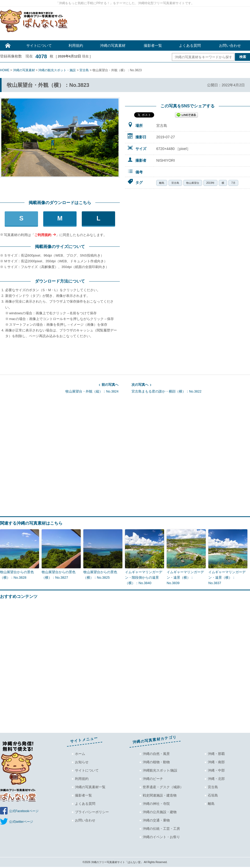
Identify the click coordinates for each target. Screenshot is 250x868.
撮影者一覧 (153, 45)
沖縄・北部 (216, 779)
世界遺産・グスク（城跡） (163, 787)
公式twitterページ (21, 822)
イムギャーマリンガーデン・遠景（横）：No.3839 (185, 577)
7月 (233, 183)
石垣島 (213, 795)
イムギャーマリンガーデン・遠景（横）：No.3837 (227, 577)
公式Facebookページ (24, 811)
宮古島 (175, 183)
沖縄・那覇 (216, 754)
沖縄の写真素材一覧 (90, 787)
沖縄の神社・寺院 (156, 804)
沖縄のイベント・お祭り (161, 837)
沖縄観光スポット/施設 (160, 770)
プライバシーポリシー (92, 812)
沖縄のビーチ (153, 779)
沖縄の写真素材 (113, 45)
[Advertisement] (161, 25)
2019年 (210, 183)
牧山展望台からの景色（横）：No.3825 (100, 575)
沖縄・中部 (216, 770)
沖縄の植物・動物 (156, 762)
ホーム (80, 754)
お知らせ (82, 762)
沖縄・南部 (216, 762)
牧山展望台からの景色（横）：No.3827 (59, 575)
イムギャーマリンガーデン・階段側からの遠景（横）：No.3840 (144, 577)
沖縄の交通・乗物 (156, 820)
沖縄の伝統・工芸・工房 (161, 829)
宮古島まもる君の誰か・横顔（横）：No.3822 (191, 388)
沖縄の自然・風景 (156, 754)
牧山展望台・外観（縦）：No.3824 (59, 388)
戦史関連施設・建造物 (160, 795)
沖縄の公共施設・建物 (160, 812)
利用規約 (76, 45)
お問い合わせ (230, 45)
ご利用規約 (43, 235)
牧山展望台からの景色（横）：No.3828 (17, 575)
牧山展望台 (193, 183)
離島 (162, 183)
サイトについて (39, 45)
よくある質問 (190, 45)
